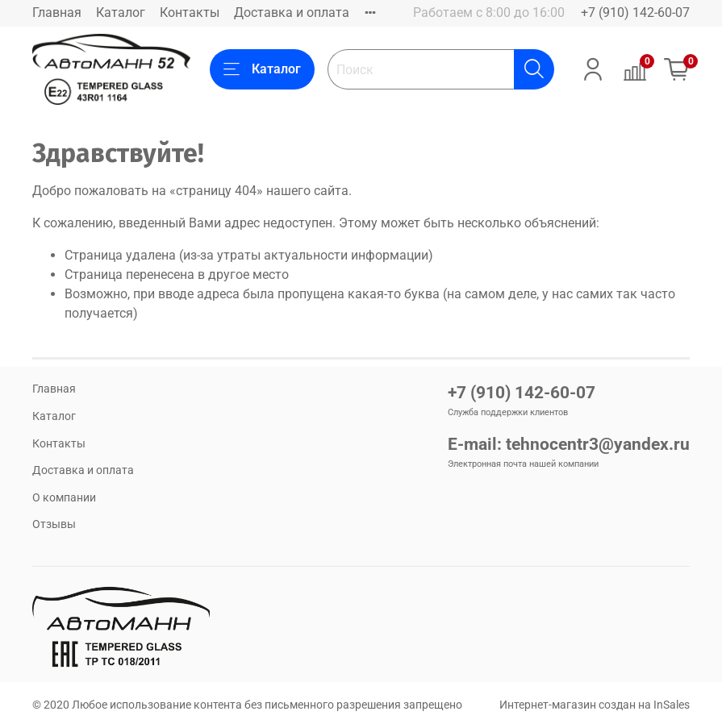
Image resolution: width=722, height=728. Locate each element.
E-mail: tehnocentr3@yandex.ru (569, 444)
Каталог (121, 12)
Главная (57, 12)
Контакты (190, 12)
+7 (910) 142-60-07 (635, 12)
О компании (64, 498)
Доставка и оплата (292, 12)
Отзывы (54, 524)
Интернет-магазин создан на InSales (595, 705)
